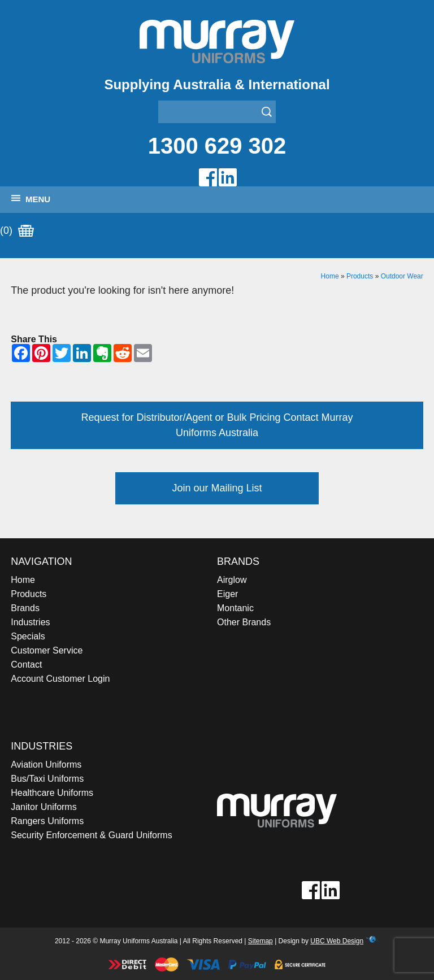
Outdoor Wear (402, 276)
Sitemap (261, 941)
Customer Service (47, 650)
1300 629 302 (217, 146)
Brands (25, 608)
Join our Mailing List (217, 488)
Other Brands (244, 622)
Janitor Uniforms (44, 807)
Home (330, 276)
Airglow (232, 580)
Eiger (227, 594)
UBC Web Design (337, 941)
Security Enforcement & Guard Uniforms (91, 835)
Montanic (235, 608)
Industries (30, 622)
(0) (17, 231)
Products (360, 276)
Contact (26, 665)
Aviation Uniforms (46, 765)
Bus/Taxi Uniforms (47, 779)
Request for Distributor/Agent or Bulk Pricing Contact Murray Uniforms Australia (217, 425)
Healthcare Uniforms (52, 793)
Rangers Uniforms (47, 821)
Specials (28, 636)
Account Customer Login (60, 679)
